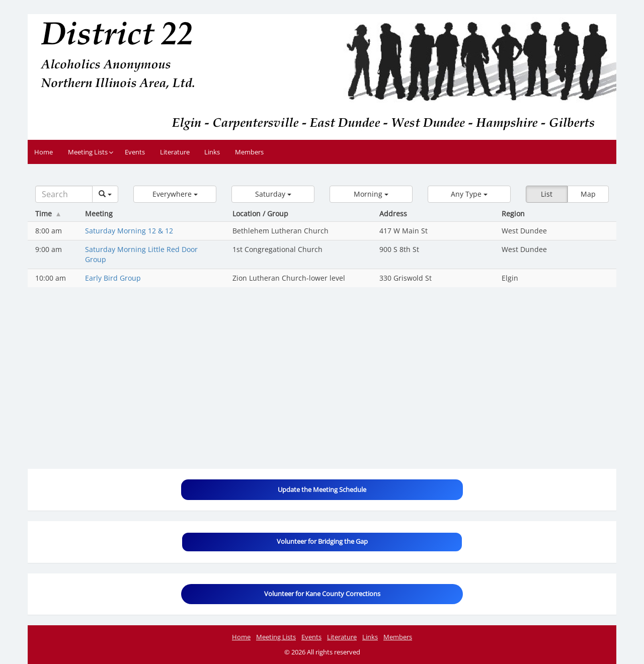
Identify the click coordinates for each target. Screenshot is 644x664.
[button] (175, 194)
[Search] (64, 194)
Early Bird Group (113, 278)
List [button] (547, 194)
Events (135, 152)
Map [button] (588, 194)
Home (44, 152)
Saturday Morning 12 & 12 (129, 231)
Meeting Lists (88, 152)
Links (212, 152)
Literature (175, 152)
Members (249, 152)
